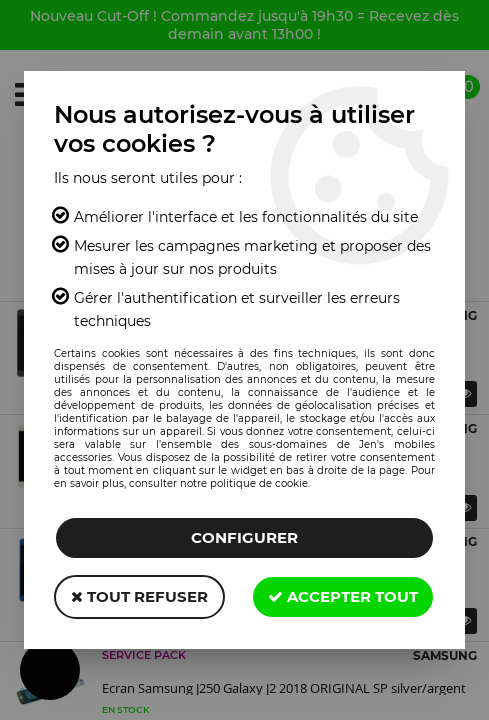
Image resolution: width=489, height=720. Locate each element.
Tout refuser (139, 596)
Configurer (244, 537)
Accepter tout (343, 596)
